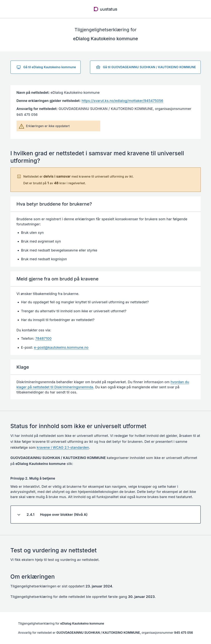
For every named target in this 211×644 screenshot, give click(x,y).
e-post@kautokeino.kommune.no (61, 347)
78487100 (44, 338)
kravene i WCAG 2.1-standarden (63, 447)
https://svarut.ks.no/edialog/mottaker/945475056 (122, 101)
